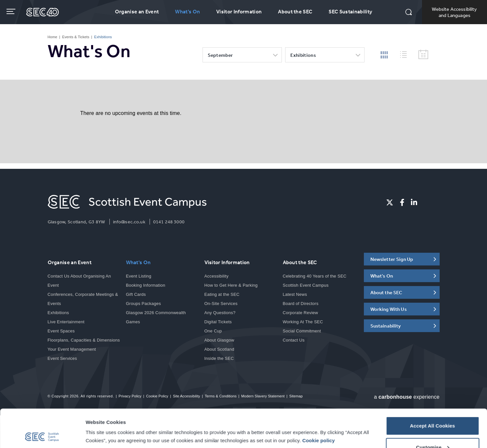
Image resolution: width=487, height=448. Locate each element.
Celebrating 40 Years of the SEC (315, 276)
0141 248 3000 (169, 222)
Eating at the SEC (222, 294)
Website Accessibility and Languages (454, 12)
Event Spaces (61, 331)
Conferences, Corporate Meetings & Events (83, 299)
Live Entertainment (66, 322)
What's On (187, 11)
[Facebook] (402, 202)
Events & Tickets (76, 37)
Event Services (62, 358)
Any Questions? (220, 313)
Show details (101, 420)
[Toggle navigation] (12, 11)
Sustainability (386, 326)
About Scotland (219, 349)
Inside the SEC (219, 358)
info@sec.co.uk (129, 222)
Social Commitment (302, 331)
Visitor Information (239, 11)
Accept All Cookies (432, 388)
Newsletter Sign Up (392, 259)
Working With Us (389, 309)
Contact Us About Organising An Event (79, 281)
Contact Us (294, 340)
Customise (433, 409)
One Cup (213, 331)
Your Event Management (72, 349)
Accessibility (217, 276)
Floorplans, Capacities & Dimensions (84, 340)
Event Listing (139, 276)
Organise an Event (137, 11)
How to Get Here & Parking (231, 285)
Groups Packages (144, 304)
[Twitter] (390, 202)
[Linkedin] (414, 202)
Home (53, 37)
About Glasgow (219, 340)
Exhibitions (303, 55)
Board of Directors (301, 304)
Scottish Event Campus (306, 285)
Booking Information (146, 285)
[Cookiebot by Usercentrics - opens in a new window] (42, 435)
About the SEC (295, 11)
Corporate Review (300, 313)
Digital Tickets (218, 322)
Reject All (432, 431)
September (220, 55)
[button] (409, 13)
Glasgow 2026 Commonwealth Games (156, 317)
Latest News (295, 294)
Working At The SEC (303, 322)
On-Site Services (221, 304)
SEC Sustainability (350, 11)
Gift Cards (136, 294)
